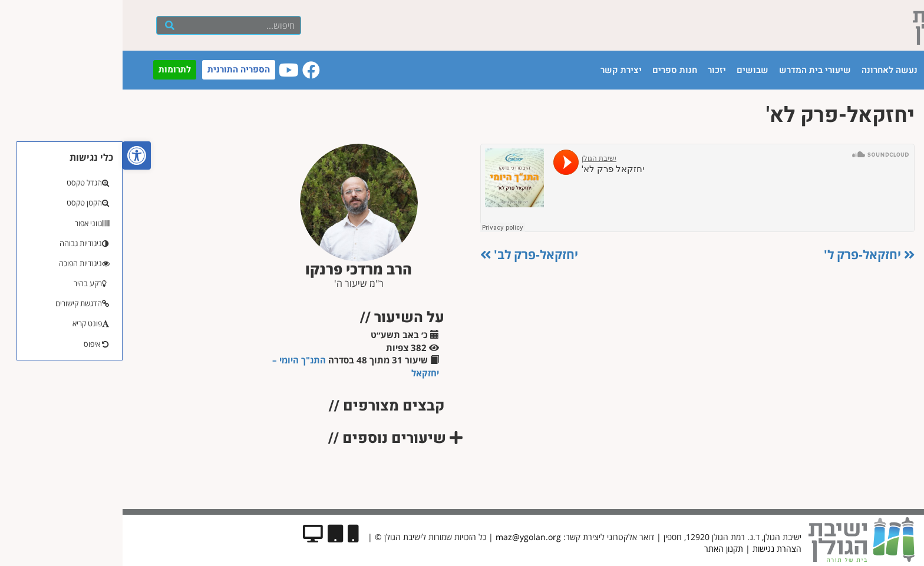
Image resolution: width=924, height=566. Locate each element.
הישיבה (820, 70)
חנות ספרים (552, 70)
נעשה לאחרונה (767, 70)
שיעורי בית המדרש (692, 70)
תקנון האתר (601, 549)
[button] (14, 155)
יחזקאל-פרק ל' (747, 254)
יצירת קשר (499, 70)
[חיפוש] (47, 25)
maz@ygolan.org (406, 537)
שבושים (630, 70)
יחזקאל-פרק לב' (407, 254)
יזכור (594, 70)
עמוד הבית (865, 70)
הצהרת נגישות (654, 549)
